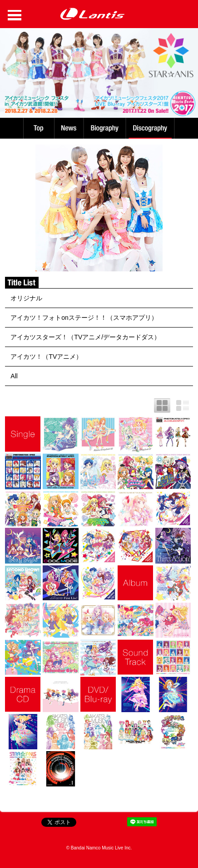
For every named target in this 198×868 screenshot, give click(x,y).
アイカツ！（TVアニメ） (46, 357)
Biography (106, 128)
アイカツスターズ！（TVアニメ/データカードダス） (85, 337)
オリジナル (26, 298)
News (69, 128)
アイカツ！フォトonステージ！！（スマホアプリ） (84, 318)
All (14, 376)
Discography (151, 128)
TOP (38, 128)
